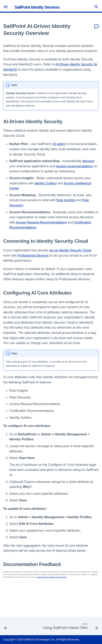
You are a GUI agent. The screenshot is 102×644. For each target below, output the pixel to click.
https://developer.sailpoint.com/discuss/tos (52, 577)
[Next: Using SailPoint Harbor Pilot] (70, 627)
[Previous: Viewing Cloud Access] (6, 627)
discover (88, 161)
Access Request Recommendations (41, 222)
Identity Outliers (46, 183)
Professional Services (33, 255)
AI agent (59, 144)
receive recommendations (74, 166)
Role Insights (66, 200)
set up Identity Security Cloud (70, 250)
